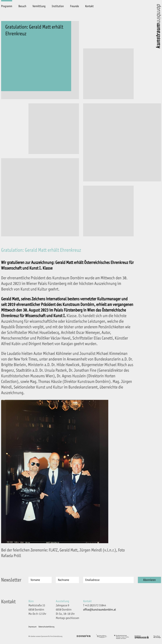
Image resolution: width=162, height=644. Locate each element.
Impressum (33, 627)
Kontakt (89, 6)
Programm (7, 6)
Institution (58, 6)
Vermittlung (39, 6)
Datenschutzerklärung (46, 627)
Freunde (74, 6)
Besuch (22, 6)
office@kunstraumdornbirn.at (100, 610)
